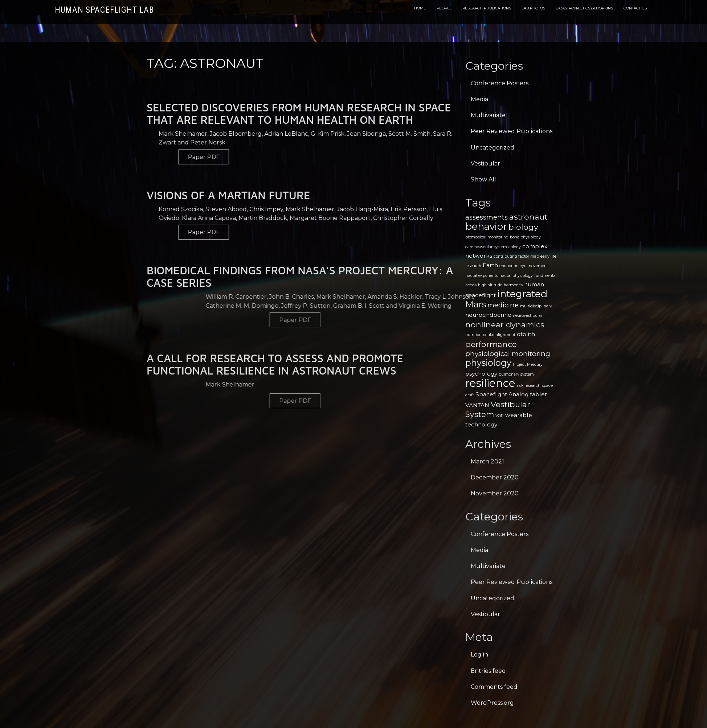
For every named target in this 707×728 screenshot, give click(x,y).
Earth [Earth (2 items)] (490, 265)
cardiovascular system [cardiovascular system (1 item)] (486, 247)
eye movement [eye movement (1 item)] (534, 266)
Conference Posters (500, 83)
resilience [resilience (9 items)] (490, 383)
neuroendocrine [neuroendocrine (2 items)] (488, 315)
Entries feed (488, 671)
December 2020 (495, 477)
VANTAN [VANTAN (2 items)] (477, 405)
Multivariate (488, 115)
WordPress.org (492, 703)
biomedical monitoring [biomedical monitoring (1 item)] (487, 237)
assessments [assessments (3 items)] (487, 217)
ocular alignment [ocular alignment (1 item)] (499, 335)
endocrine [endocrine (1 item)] (509, 266)
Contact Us (635, 8)
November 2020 (495, 493)
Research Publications (487, 8)
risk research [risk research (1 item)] (529, 386)
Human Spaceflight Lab (104, 10)
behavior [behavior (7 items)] (486, 226)
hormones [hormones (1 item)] (513, 285)
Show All (483, 179)
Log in (479, 655)
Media (479, 99)
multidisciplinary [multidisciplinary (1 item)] (536, 306)
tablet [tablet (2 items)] (538, 394)
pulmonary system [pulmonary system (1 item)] (516, 374)
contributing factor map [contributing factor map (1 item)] (516, 256)
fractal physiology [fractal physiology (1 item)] (516, 276)
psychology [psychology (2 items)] (481, 374)
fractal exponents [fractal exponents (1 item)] (482, 276)
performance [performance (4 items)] (491, 344)
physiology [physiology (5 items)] (488, 363)
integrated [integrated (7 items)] (522, 294)
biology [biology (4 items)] (523, 227)
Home (420, 8)
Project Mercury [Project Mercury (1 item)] (528, 365)
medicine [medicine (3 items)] (503, 305)
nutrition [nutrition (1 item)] (473, 335)
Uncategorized (493, 148)
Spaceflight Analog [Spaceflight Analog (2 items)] (502, 394)
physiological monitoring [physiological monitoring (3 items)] (508, 354)
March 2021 (487, 461)
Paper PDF (402, 157)
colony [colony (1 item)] (515, 247)
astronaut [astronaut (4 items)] (528, 217)
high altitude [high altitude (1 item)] (490, 285)
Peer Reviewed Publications (512, 131)
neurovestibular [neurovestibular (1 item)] (528, 316)
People (444, 8)
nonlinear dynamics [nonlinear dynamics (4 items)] (505, 324)
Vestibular (485, 163)
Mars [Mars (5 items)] (476, 304)
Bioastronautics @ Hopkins (584, 8)
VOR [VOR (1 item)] (500, 416)
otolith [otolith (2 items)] (526, 334)
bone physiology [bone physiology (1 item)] (525, 237)
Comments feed (494, 687)
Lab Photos (533, 8)
